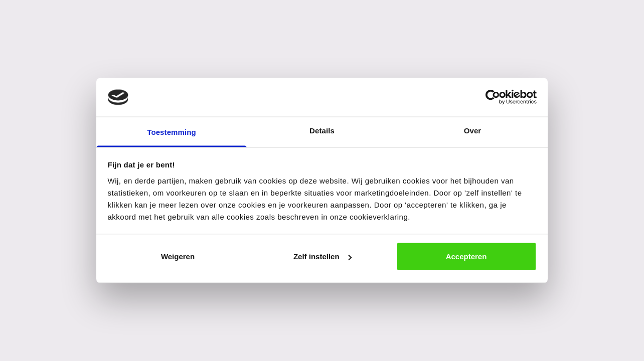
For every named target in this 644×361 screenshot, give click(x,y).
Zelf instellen (323, 256)
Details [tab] (322, 130)
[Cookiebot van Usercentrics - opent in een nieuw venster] (493, 97)
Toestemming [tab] (172, 132)
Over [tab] (473, 130)
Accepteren (466, 256)
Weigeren (178, 256)
